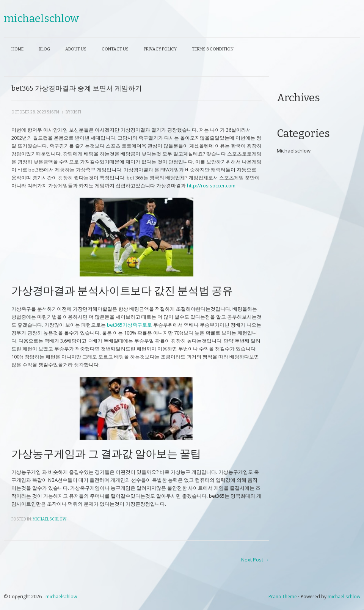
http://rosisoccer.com (211, 186)
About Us (76, 49)
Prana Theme (283, 597)
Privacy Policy (160, 49)
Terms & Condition (213, 49)
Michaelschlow (49, 519)
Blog (44, 49)
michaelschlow (41, 18)
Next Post (255, 560)
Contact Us (115, 49)
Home (17, 49)
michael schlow (344, 597)
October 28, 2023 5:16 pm (35, 112)
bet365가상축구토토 (129, 325)
